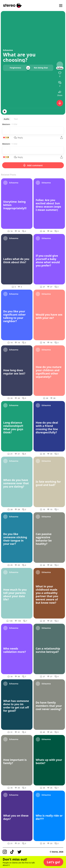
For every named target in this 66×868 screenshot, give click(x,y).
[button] (53, 862)
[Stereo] (13, 6)
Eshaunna (8, 50)
